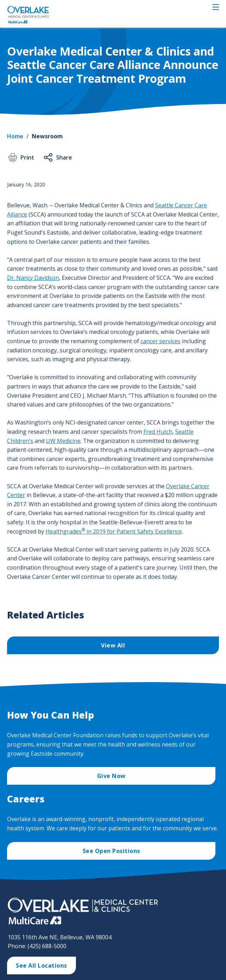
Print (21, 157)
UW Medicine (63, 441)
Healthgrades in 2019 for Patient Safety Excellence (114, 531)
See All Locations (41, 965)
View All (113, 645)
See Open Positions (111, 851)
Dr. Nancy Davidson (33, 278)
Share (57, 157)
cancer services (160, 341)
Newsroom (47, 136)
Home (15, 136)
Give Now (111, 776)
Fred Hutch (158, 432)
